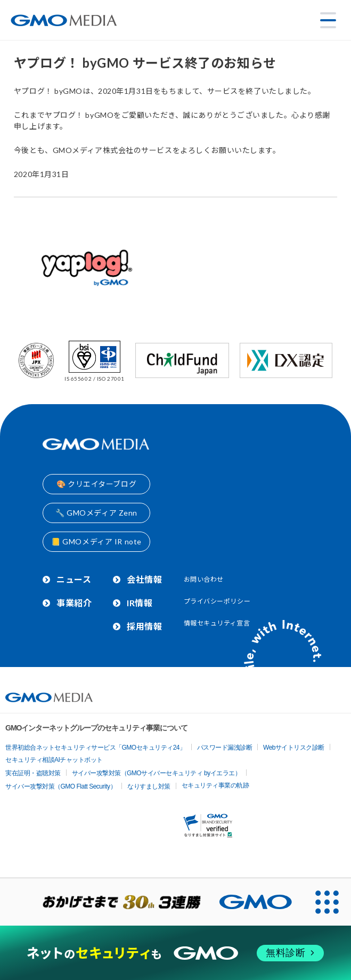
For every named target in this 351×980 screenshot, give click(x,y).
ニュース (74, 579)
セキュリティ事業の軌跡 (215, 785)
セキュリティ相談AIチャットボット (54, 760)
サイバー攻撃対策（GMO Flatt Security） (61, 786)
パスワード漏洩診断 (225, 748)
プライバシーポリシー (217, 601)
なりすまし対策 (149, 786)
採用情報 (144, 626)
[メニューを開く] (328, 20)
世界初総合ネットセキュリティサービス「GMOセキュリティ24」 (96, 748)
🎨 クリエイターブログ (96, 484)
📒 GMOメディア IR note (96, 541)
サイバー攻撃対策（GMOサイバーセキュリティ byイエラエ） (157, 773)
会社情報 (144, 579)
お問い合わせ (204, 579)
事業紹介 (74, 603)
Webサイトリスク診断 (294, 748)
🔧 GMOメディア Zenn (96, 513)
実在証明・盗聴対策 (33, 773)
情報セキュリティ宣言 (217, 623)
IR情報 (140, 603)
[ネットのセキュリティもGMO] (175, 953)
